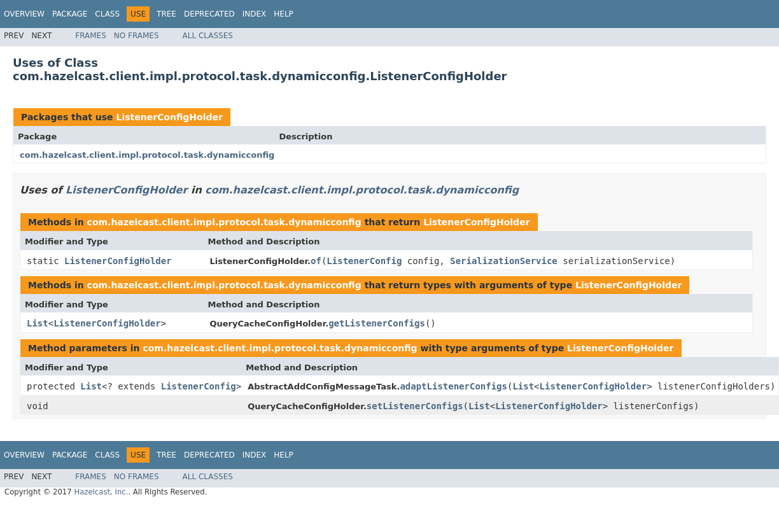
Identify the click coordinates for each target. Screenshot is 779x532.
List (38, 323)
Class (107, 14)
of (316, 261)
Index (255, 14)
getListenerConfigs (377, 323)
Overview (24, 14)
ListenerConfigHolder (169, 117)
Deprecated (209, 14)
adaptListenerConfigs (453, 386)
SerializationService (504, 261)
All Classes (208, 36)
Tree (166, 14)
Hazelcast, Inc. (101, 492)
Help (284, 14)
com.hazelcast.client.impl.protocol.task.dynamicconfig (147, 155)
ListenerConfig (364, 261)
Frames (91, 36)
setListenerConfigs (415, 406)
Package (70, 14)
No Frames (137, 36)
